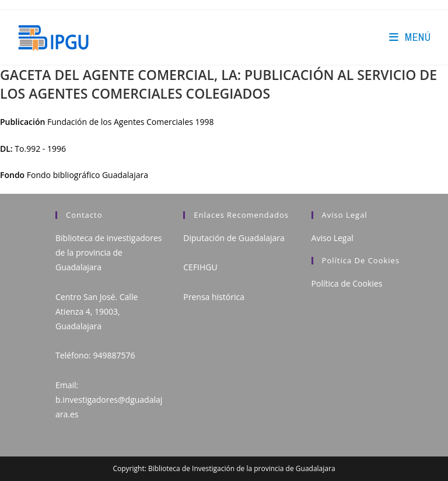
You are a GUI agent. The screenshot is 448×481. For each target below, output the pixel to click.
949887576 (114, 355)
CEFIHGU (200, 267)
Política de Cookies (347, 283)
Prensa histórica (214, 297)
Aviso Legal (332, 238)
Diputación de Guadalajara (234, 238)
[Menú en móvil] (410, 37)
